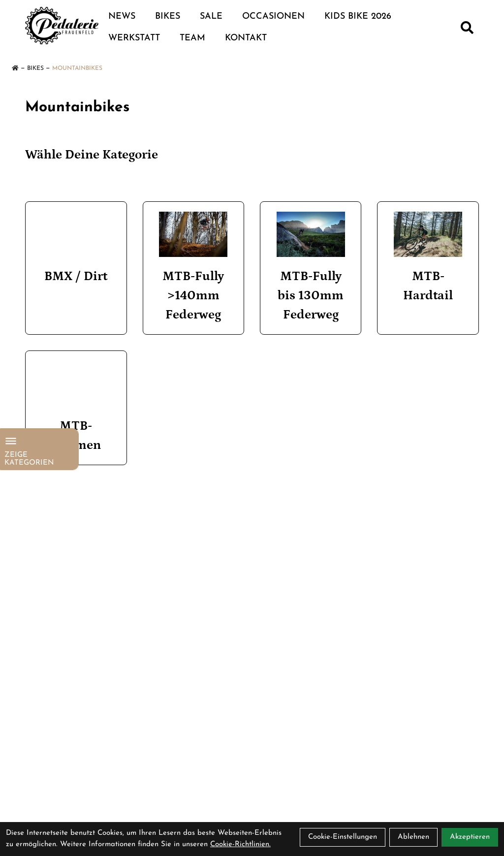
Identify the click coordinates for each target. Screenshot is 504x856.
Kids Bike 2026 (358, 16)
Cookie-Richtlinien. (240, 844)
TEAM (192, 38)
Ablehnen (413, 837)
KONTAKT (246, 38)
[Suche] (467, 28)
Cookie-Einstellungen (343, 837)
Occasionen (273, 16)
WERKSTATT (134, 38)
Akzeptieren (470, 837)
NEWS (122, 16)
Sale (211, 16)
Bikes (168, 16)
